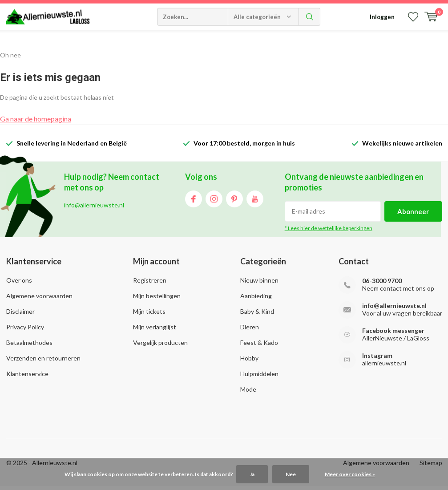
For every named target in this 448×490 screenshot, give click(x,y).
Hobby (249, 362)
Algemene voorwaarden (39, 299)
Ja (252, 474)
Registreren (150, 284)
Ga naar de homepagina (36, 122)
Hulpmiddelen (259, 377)
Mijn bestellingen (157, 299)
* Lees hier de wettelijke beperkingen (329, 232)
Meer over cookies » (350, 474)
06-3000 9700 (382, 284)
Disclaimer (20, 315)
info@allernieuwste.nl (394, 309)
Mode (248, 393)
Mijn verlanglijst (155, 330)
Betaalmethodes (29, 346)
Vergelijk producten (160, 346)
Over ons (19, 284)
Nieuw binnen (259, 284)
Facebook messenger (393, 334)
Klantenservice (27, 377)
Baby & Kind (257, 315)
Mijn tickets (149, 315)
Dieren (250, 330)
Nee (291, 474)
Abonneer (413, 215)
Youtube (255, 200)
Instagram (214, 200)
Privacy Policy (25, 330)
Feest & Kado (259, 346)
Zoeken (310, 40)
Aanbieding (256, 299)
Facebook (194, 200)
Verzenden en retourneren (43, 362)
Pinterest (234, 200)
